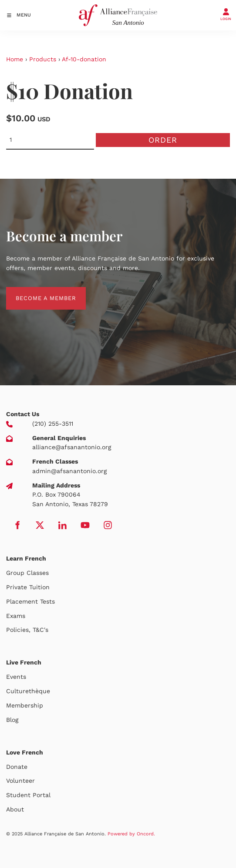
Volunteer (20, 781)
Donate (17, 767)
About (15, 809)
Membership (25, 705)
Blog (12, 720)
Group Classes (27, 573)
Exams (16, 616)
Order (163, 140)
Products (43, 59)
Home (15, 59)
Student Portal (28, 795)
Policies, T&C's (27, 630)
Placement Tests (30, 601)
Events (16, 677)
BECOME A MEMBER (36, 292)
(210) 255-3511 (53, 424)
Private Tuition (28, 587)
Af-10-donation (84, 59)
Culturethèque (28, 691)
